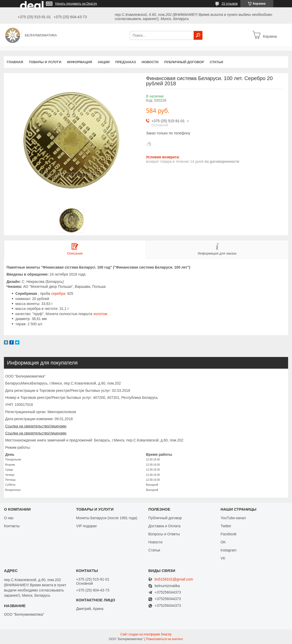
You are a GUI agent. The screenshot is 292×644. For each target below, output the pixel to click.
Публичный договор (184, 62)
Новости (150, 62)
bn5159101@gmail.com (174, 579)
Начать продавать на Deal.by (76, 4)
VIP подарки (86, 526)
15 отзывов (229, 4)
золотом (100, 314)
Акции (104, 62)
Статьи (216, 62)
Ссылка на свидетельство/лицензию (36, 426)
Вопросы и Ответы (164, 534)
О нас (9, 518)
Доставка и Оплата (165, 526)
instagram (229, 550)
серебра (58, 294)
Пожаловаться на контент (164, 639)
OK (223, 542)
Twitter (226, 526)
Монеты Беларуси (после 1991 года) (107, 518)
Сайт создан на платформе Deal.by (146, 634)
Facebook (229, 534)
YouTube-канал (233, 518)
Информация (80, 62)
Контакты (12, 526)
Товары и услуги (45, 62)
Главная (15, 62)
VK (223, 558)
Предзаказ (125, 62)
